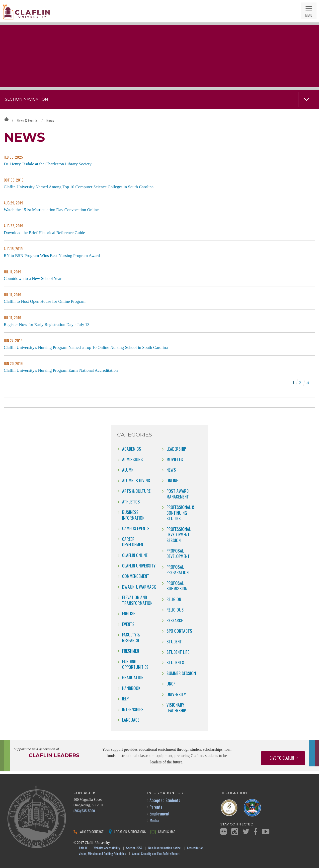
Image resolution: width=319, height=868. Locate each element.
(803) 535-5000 (84, 811)
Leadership (176, 449)
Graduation (133, 677)
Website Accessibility (107, 848)
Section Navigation (27, 99)
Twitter (246, 832)
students (175, 662)
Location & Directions (130, 832)
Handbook (131, 688)
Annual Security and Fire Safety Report (156, 854)
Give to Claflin (282, 758)
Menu (309, 15)
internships (133, 709)
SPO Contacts (179, 631)
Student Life (178, 652)
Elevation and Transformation (137, 600)
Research (175, 620)
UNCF (171, 683)
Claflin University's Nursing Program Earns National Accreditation (61, 370)
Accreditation (195, 848)
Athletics (131, 501)
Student (174, 641)
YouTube (266, 832)
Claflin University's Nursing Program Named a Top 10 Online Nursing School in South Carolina (86, 347)
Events (128, 624)
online (172, 480)
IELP (125, 698)
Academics (132, 449)
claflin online (135, 555)
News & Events (27, 120)
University (176, 694)
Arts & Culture (136, 491)
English (129, 613)
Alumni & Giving (136, 480)
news (171, 470)
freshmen (131, 651)
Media (154, 820)
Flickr (224, 831)
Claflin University (26, 11)
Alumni (128, 470)
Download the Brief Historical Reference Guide (44, 233)
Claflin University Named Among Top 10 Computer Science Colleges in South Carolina (79, 187)
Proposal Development (178, 553)
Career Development (134, 542)
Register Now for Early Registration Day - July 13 (47, 325)
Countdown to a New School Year (33, 279)
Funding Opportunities (135, 664)
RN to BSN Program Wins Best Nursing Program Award (52, 256)
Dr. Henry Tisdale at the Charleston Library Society (48, 164)
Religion (174, 599)
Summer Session (181, 673)
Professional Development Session (179, 534)
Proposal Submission (177, 586)
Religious (175, 610)
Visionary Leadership (176, 707)
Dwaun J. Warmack (139, 587)
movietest (176, 459)
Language (131, 720)
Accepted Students (165, 800)
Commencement (136, 576)
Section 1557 (134, 848)
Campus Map (167, 832)
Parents (156, 807)
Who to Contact (92, 832)
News (50, 120)
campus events (136, 528)
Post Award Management (178, 494)
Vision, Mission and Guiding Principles (102, 854)
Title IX (83, 848)
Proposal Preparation (178, 569)
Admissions (132, 459)
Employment (159, 814)
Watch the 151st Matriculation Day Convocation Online (51, 210)
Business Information (133, 515)
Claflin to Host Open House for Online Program (45, 301)
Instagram (235, 832)
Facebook (255, 832)
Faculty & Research (131, 637)
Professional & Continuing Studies (180, 513)
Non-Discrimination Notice (164, 848)
